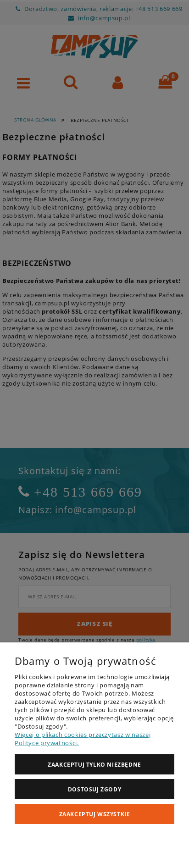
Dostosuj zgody (94, 789)
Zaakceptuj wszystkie (95, 814)
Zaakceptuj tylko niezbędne (94, 765)
